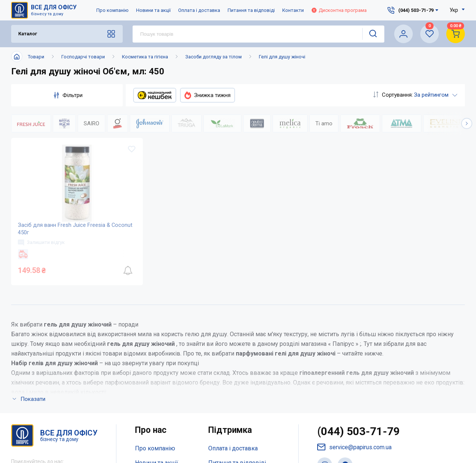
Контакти (293, 10)
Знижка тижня (208, 95)
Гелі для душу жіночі (282, 57)
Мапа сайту (150, 384)
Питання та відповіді (251, 10)
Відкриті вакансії (159, 398)
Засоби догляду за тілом (213, 57)
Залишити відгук (42, 246)
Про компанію (112, 10)
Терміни (219, 384)
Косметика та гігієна (145, 57)
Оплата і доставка (199, 10)
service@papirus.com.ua (355, 339)
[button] (467, 123)
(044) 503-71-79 (359, 323)
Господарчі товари (83, 57)
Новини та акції (153, 10)
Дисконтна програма (339, 10)
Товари (36, 57)
